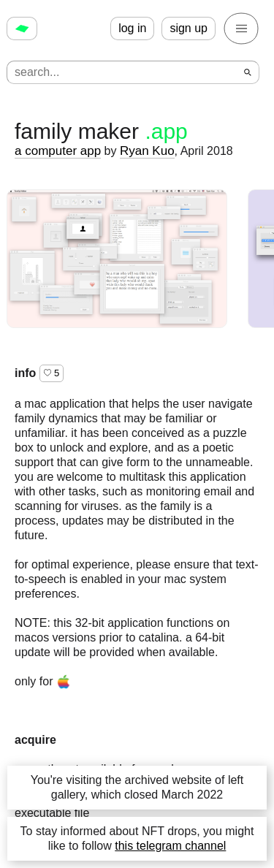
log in (132, 28)
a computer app (58, 151)
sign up (189, 28)
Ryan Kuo (147, 151)
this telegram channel (170, 846)
